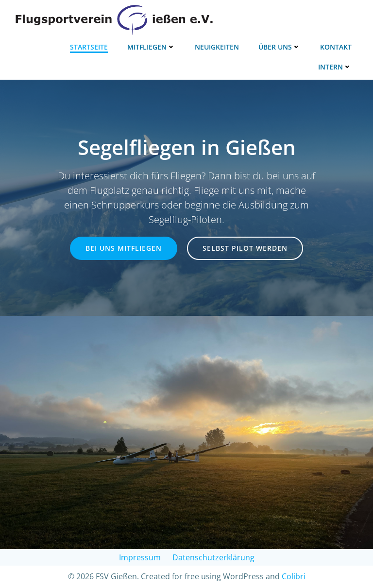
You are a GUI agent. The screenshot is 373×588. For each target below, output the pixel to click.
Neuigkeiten (217, 47)
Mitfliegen (151, 47)
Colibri (294, 576)
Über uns (280, 47)
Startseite (89, 47)
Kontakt (336, 47)
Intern (335, 67)
